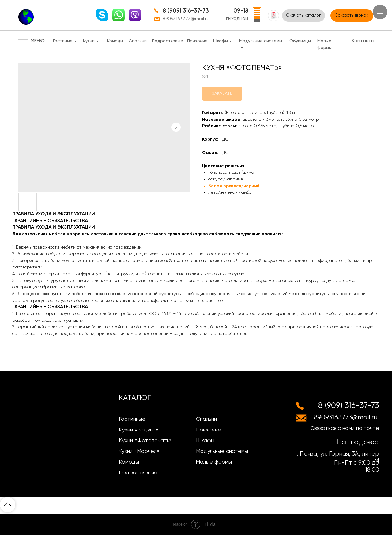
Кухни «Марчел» (139, 451)
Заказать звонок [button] (352, 15)
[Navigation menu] (380, 12)
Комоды (115, 41)
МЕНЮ (38, 41)
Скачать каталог (303, 15)
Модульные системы (222, 451)
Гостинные (132, 419)
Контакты (363, 41)
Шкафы (221, 41)
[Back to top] (8, 505)
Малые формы (214, 462)
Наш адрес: (357, 442)
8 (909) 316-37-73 (186, 11)
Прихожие (197, 41)
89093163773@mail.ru (186, 19)
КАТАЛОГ (135, 398)
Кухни (89, 41)
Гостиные (63, 41)
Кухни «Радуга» (139, 430)
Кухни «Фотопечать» (145, 441)
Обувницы (300, 41)
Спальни (138, 41)
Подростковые (168, 41)
